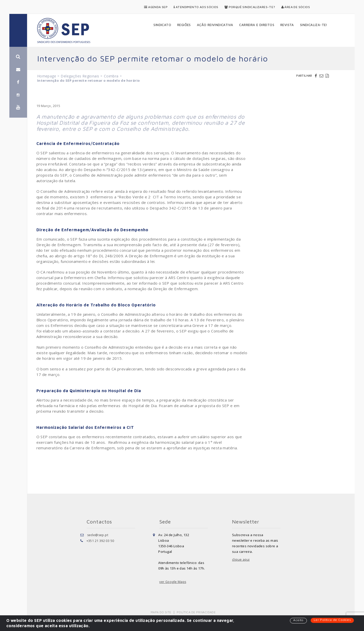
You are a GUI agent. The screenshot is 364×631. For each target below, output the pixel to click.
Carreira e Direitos (257, 25)
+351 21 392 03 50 (100, 540)
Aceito (298, 620)
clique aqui (241, 560)
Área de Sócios (296, 7)
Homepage (47, 76)
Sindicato (162, 25)
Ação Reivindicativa (215, 25)
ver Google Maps (173, 582)
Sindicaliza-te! (314, 25)
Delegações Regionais (80, 76)
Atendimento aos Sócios (196, 7)
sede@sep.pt (98, 535)
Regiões (184, 25)
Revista (287, 25)
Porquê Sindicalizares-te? (250, 7)
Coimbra (111, 76)
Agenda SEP (156, 7)
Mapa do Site (161, 612)
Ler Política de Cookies (332, 620)
